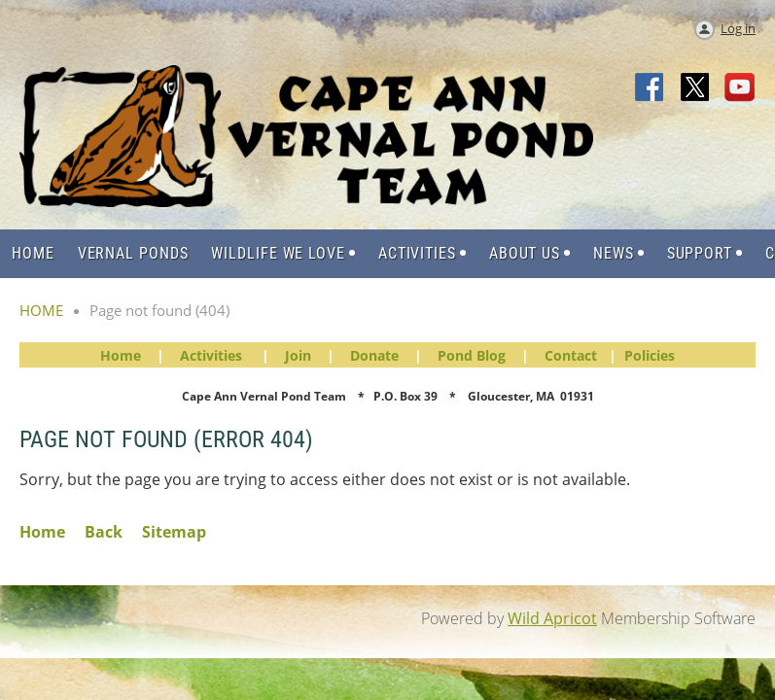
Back (104, 532)
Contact (571, 355)
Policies (650, 355)
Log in (738, 28)
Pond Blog (472, 355)
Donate (374, 355)
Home (121, 355)
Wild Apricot (552, 618)
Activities (211, 355)
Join (298, 355)
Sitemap (174, 532)
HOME (41, 310)
